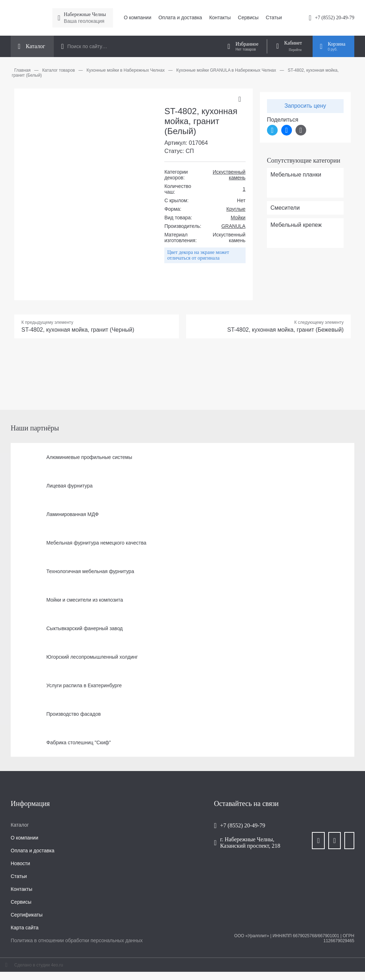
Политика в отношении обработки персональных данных (77, 940)
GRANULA (233, 226)
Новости (20, 863)
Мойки (238, 218)
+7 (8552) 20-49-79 (335, 18)
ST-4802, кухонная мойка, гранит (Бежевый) (285, 330)
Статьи (274, 17)
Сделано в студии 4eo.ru (39, 965)
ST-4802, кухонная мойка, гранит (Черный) (78, 330)
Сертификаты (27, 915)
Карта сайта (25, 928)
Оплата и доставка (180, 17)
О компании (137, 17)
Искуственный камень (229, 175)
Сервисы (248, 17)
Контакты (220, 17)
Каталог (20, 825)
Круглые (236, 209)
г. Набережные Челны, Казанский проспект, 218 (250, 843)
